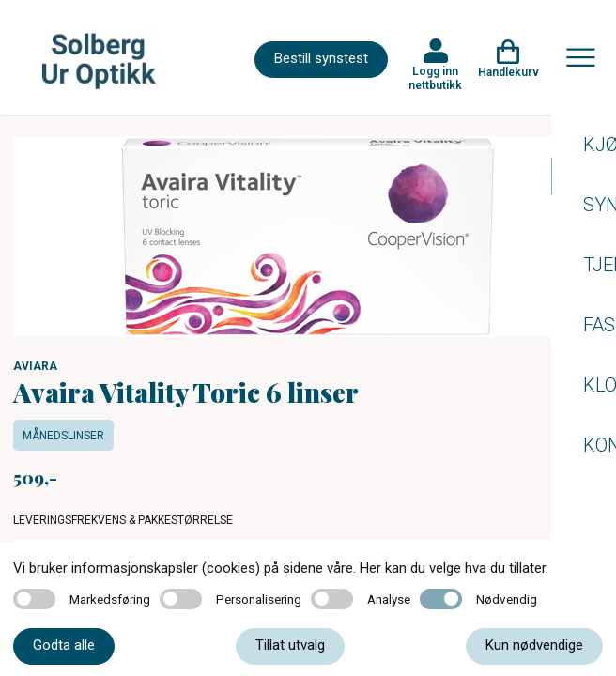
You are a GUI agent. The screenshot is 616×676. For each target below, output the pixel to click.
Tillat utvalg (290, 645)
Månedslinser (63, 436)
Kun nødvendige (534, 645)
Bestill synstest (321, 58)
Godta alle (64, 645)
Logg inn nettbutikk (435, 78)
